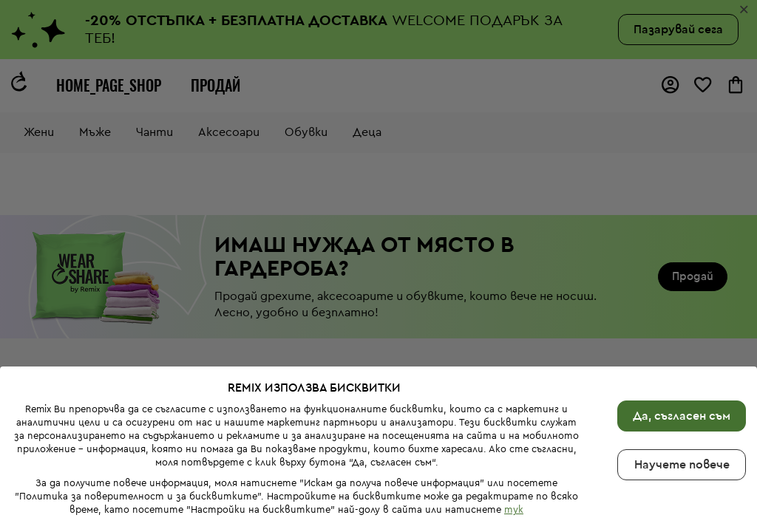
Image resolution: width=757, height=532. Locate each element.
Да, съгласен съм (682, 416)
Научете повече (682, 465)
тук (514, 509)
